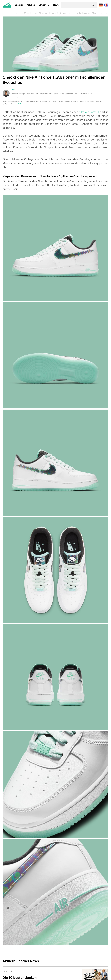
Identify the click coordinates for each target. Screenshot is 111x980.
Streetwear (44, 5)
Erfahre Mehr (17, 104)
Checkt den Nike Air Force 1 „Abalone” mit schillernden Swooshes (64, 13)
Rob (13, 90)
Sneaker (19, 5)
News (56, 5)
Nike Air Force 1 (89, 112)
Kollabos (31, 5)
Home (6, 13)
